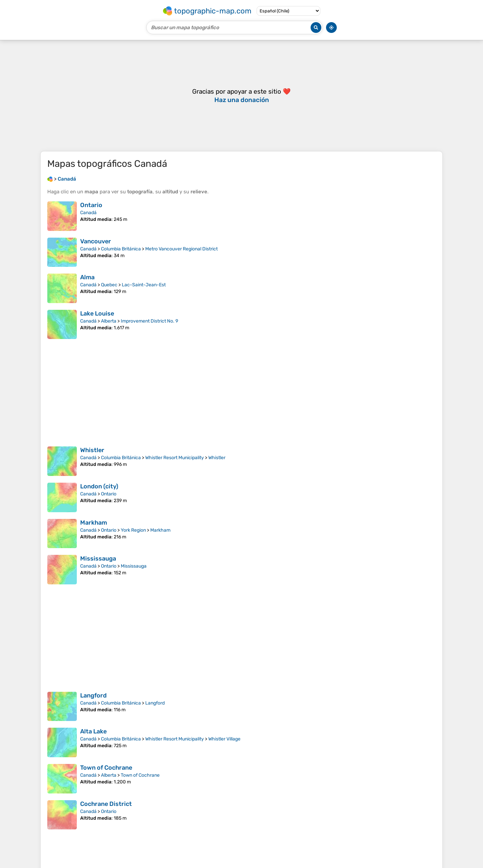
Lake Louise (97, 314)
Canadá (88, 213)
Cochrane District (106, 804)
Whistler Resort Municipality (175, 458)
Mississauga (98, 559)
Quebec (109, 285)
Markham (94, 523)
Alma (87, 277)
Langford (93, 695)
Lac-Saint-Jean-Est (144, 285)
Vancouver (96, 241)
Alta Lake (93, 731)
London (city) (99, 486)
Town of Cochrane (106, 768)
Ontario (91, 205)
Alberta (109, 321)
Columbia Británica (121, 249)
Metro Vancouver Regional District (181, 249)
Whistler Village (224, 739)
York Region (133, 530)
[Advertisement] (241, 96)
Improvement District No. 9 (149, 321)
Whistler (92, 450)
